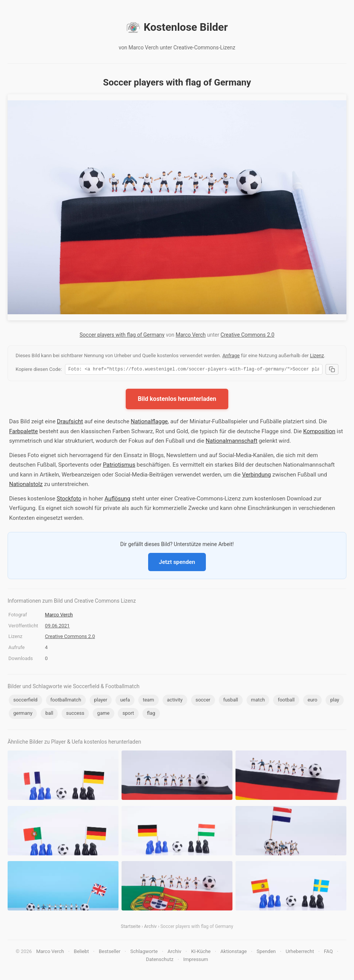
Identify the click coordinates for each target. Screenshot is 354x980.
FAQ (328, 952)
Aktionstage (233, 952)
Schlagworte (144, 952)
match (258, 701)
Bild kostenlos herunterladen (177, 400)
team (149, 701)
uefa (125, 701)
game (104, 714)
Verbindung (256, 476)
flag (151, 714)
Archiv (150, 928)
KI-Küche (201, 952)
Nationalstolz (26, 485)
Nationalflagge (149, 423)
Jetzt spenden (177, 563)
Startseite (131, 928)
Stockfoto (69, 500)
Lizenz (317, 355)
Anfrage (231, 355)
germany (23, 714)
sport (128, 714)
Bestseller (110, 952)
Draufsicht (70, 423)
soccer (203, 701)
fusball (231, 701)
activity (175, 701)
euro (313, 701)
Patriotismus (119, 466)
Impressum (195, 960)
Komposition (319, 432)
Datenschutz (160, 960)
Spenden (266, 952)
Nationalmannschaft (232, 442)
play (335, 701)
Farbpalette (24, 432)
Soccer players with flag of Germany (122, 335)
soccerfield (25, 701)
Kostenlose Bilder (177, 27)
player (101, 701)
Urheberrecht (300, 952)
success (75, 714)
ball (49, 714)
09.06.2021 (57, 627)
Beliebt (81, 952)
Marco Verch (191, 335)
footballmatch (66, 701)
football (286, 701)
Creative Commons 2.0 (248, 335)
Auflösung (117, 500)
